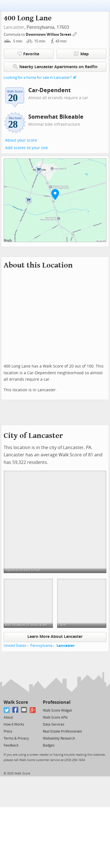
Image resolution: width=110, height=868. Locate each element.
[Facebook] (16, 710)
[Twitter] (7, 710)
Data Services (54, 724)
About (8, 717)
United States (15, 646)
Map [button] (81, 54)
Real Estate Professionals (62, 731)
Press (8, 731)
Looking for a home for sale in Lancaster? (38, 77)
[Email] (24, 710)
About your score (21, 140)
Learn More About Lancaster (55, 637)
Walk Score (16, 702)
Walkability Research (59, 738)
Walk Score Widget (57, 710)
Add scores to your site (26, 148)
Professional (57, 702)
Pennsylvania (41, 646)
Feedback (11, 745)
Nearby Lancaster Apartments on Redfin (55, 67)
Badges (49, 745)
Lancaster (14, 27)
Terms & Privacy (16, 738)
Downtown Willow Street (49, 34)
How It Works (14, 724)
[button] (55, 194)
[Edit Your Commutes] (75, 34)
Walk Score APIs (55, 717)
